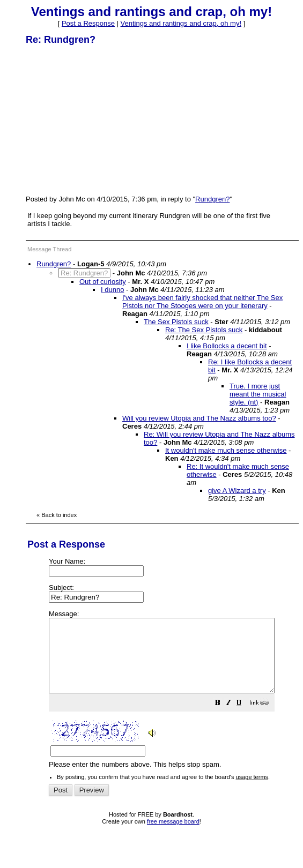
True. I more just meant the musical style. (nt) (258, 394)
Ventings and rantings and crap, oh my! (181, 23)
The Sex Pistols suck (176, 322)
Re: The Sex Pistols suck (204, 330)
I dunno (112, 290)
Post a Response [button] (88, 23)
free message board (173, 836)
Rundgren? (212, 199)
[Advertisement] (106, 119)
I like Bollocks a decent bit (227, 346)
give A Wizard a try (237, 491)
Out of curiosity (103, 282)
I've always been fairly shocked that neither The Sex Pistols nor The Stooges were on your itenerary (202, 302)
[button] (245, 719)
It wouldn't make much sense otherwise (226, 450)
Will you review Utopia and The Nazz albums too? (199, 418)
